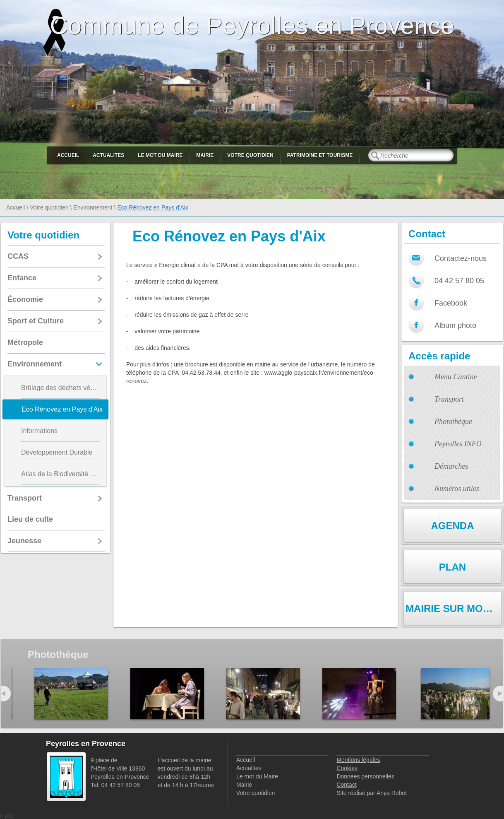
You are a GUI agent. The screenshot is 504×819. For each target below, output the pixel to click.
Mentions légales (358, 760)
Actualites (108, 155)
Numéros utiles (457, 489)
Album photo (455, 325)
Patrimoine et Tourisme (320, 155)
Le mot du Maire (160, 155)
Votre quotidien (250, 155)
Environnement (93, 207)
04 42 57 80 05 (459, 281)
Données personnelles (365, 776)
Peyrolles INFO (458, 444)
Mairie (205, 155)
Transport (449, 399)
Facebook (451, 303)
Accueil (68, 155)
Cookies (347, 768)
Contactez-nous (461, 258)
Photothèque (453, 422)
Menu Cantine (456, 377)
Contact (346, 785)
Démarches (451, 466)
